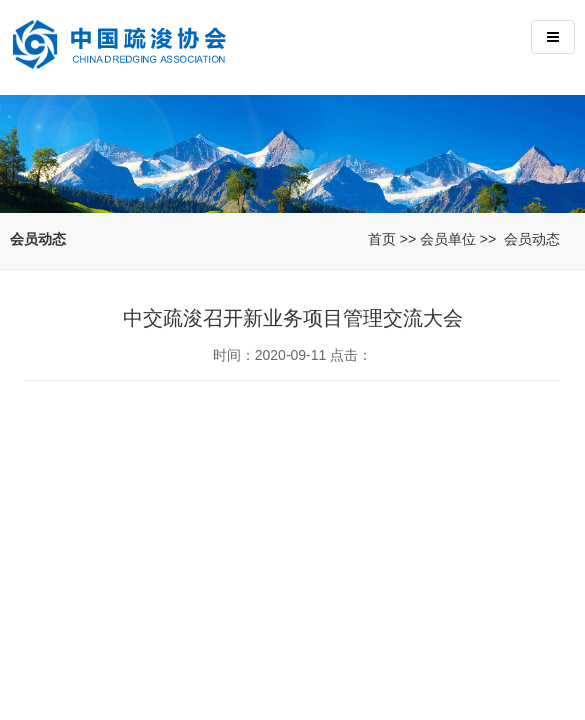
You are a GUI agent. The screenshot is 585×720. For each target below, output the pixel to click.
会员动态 (532, 239)
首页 (382, 239)
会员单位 (448, 239)
